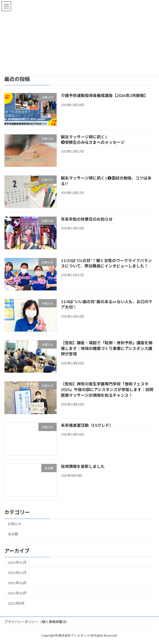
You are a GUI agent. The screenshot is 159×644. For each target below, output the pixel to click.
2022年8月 (16, 603)
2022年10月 (17, 593)
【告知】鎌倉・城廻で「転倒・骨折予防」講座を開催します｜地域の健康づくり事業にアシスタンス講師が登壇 (107, 348)
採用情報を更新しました (83, 466)
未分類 (13, 534)
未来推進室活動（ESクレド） (87, 425)
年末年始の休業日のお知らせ (87, 219)
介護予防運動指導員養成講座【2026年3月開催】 (104, 95)
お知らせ (15, 524)
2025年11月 (17, 573)
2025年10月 (17, 583)
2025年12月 (17, 562)
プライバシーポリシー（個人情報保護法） (37, 622)
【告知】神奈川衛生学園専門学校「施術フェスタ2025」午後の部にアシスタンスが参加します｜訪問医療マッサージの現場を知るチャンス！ (107, 389)
